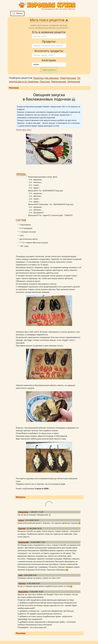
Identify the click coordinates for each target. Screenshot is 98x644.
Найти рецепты (49, 70)
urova (21, 520)
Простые (45, 81)
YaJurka (22, 583)
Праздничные (68, 78)
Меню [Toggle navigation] (17, 14)
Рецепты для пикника (46, 78)
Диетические (59, 81)
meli (20, 575)
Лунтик (22, 529)
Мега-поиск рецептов (49, 20)
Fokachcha (23, 512)
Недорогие (74, 81)
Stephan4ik (24, 542)
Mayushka (23, 592)
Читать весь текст (24, 130)
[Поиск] (49, 36)
